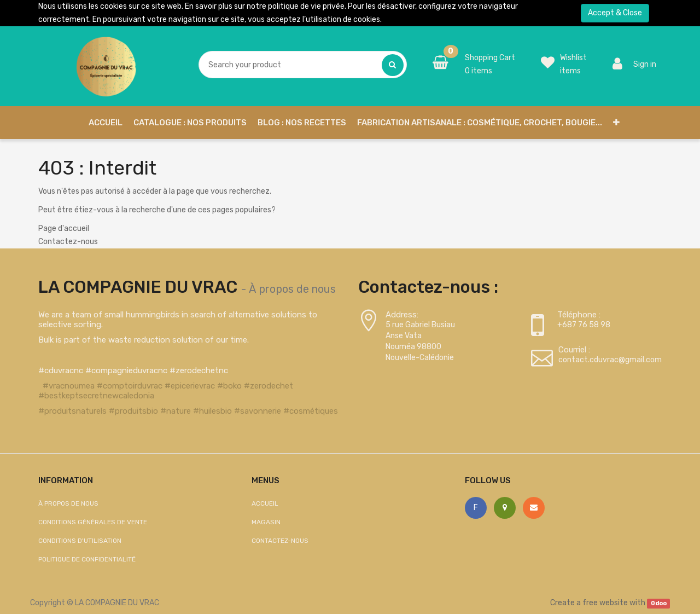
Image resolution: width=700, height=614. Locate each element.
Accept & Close (615, 13)
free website (605, 603)
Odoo (659, 603)
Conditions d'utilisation (80, 541)
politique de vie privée (306, 6)
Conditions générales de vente (93, 522)
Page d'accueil (64, 228)
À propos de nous (292, 289)
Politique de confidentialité (87, 559)
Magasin (266, 522)
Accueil (265, 503)
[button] (616, 123)
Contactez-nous (68, 242)
